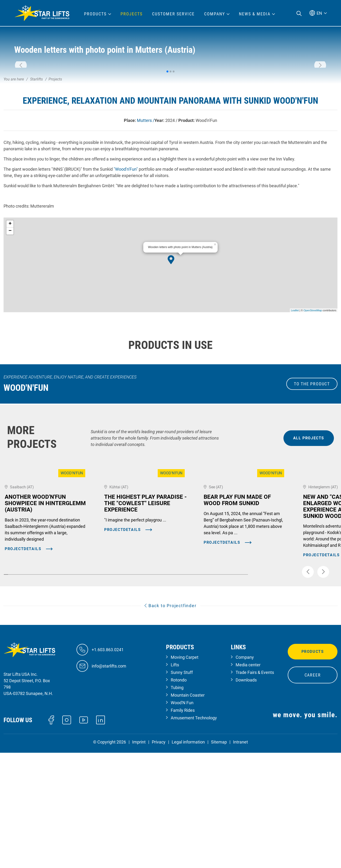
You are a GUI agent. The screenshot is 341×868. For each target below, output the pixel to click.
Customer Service (173, 14)
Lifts (175, 782)
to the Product (312, 451)
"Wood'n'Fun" (126, 236)
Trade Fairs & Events (255, 790)
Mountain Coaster (188, 812)
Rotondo (179, 797)
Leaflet (295, 378)
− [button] (10, 298)
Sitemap (219, 859)
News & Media (255, 14)
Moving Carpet (185, 775)
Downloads (246, 797)
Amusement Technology (194, 835)
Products (313, 769)
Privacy (159, 859)
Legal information (188, 859)
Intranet (240, 859)
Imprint (139, 859)
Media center (248, 782)
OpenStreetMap (313, 378)
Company (245, 775)
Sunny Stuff (182, 790)
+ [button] (10, 291)
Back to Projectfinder (170, 723)
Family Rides (183, 828)
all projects (309, 505)
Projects (132, 14)
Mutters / (146, 188)
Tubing (177, 805)
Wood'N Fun (182, 820)
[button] (21, 99)
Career (313, 792)
